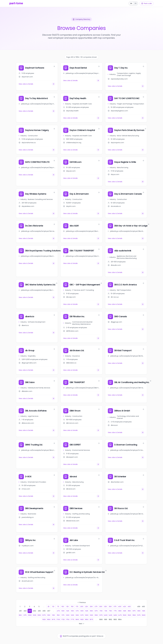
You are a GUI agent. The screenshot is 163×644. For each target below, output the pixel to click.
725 (106, 611)
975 (25, 615)
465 (39, 611)
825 (125, 611)
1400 (106, 615)
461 (20, 611)
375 (115, 607)
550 (72, 611)
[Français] (133, 3)
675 (96, 611)
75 (58, 607)
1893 (115, 620)
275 (96, 607)
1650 (49, 620)
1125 (53, 615)
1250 (77, 615)
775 (115, 611)
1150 (58, 615)
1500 (125, 615)
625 (87, 611)
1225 (72, 615)
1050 (39, 615)
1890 (101, 620)
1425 (110, 615)
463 (30, 611)
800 (120, 611)
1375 (101, 615)
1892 (110, 620)
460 (143, 607)
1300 (87, 615)
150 (72, 607)
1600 (144, 615)
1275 (82, 615)
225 (86, 607)
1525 (129, 615)
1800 (77, 620)
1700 (58, 620)
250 (91, 607)
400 (120, 607)
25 (49, 607)
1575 (139, 615)
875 (134, 611)
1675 (53, 620)
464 (35, 611)
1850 (87, 620)
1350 (96, 615)
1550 (134, 615)
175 (77, 607)
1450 (115, 615)
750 (110, 611)
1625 (44, 620)
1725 (63, 620)
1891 (106, 620)
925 (144, 611)
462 (25, 611)
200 (82, 607)
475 (58, 611)
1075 (44, 615)
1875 (91, 620)
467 (49, 611)
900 (139, 611)
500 (63, 611)
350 (110, 607)
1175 (63, 615)
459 (139, 607)
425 (124, 607)
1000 (30, 615)
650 (91, 611)
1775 (72, 620)
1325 (91, 615)
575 (77, 611)
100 (63, 607)
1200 (68, 615)
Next (82, 624)
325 (105, 607)
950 (20, 615)
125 (67, 607)
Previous (81, 602)
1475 (120, 615)
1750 (68, 620)
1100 (49, 615)
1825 (82, 620)
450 (129, 607)
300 (101, 607)
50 (53, 607)
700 (101, 611)
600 (82, 611)
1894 (120, 620)
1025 (35, 615)
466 (44, 611)
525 (68, 611)
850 (129, 611)
